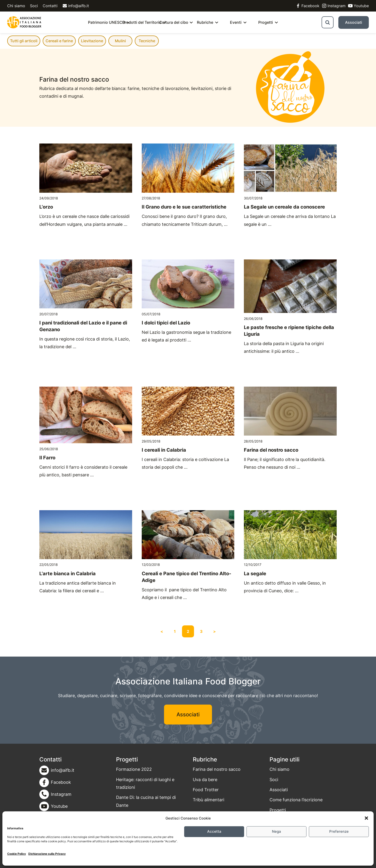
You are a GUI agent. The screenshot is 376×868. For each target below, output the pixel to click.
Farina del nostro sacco (217, 769)
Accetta (214, 831)
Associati (354, 22)
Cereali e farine (59, 41)
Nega (276, 831)
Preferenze (339, 831)
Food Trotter (206, 790)
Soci (34, 6)
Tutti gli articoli (24, 41)
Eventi (236, 22)
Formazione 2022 (134, 769)
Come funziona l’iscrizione (296, 800)
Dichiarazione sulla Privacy (47, 854)
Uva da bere (205, 780)
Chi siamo (16, 6)
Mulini (120, 41)
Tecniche (147, 41)
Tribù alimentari (209, 800)
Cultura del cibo (174, 22)
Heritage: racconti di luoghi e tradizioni (145, 783)
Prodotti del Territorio (142, 22)
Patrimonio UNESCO (107, 22)
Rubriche (205, 22)
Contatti (50, 6)
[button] (366, 818)
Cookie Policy (17, 854)
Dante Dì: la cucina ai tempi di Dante (146, 801)
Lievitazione (92, 41)
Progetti (266, 22)
